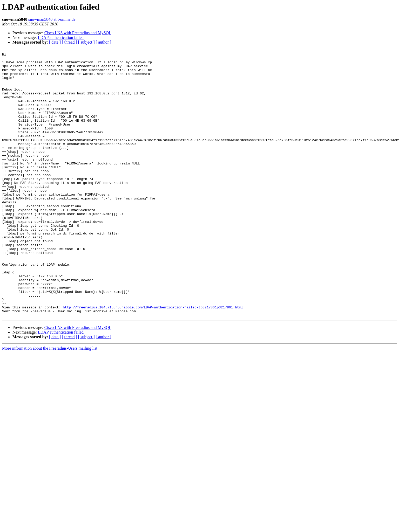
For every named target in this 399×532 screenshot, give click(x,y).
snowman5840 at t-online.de (52, 19)
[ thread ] (69, 42)
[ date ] (55, 42)
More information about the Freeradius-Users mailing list (50, 401)
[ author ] (104, 42)
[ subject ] (86, 42)
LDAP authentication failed (61, 37)
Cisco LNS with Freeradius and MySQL (78, 33)
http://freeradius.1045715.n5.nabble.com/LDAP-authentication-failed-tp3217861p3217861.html (153, 358)
